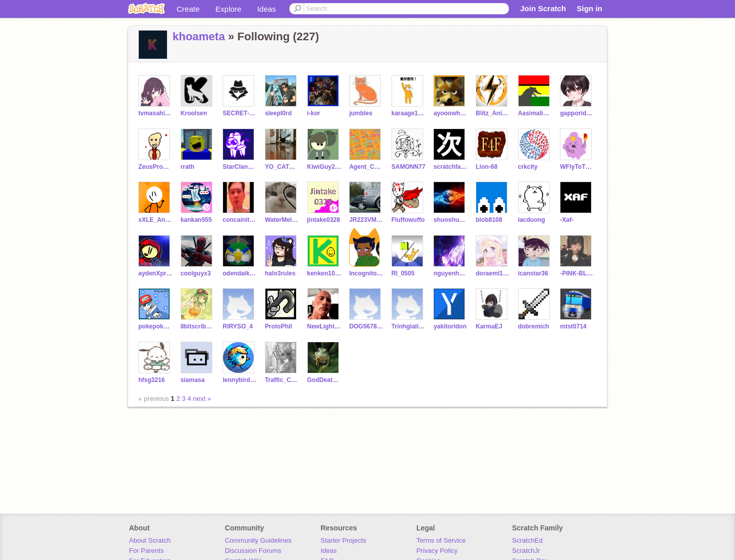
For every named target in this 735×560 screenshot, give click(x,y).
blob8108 (489, 220)
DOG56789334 (366, 326)
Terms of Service (441, 540)
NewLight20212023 (324, 326)
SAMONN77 (409, 167)
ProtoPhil (278, 326)
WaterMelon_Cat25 (282, 220)
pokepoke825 (155, 326)
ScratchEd (527, 540)
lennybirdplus (240, 380)
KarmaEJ (489, 326)
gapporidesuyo (577, 113)
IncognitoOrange (366, 273)
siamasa (193, 380)
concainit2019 (240, 220)
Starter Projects (344, 540)
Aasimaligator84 (535, 113)
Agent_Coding (366, 167)
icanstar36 (533, 273)
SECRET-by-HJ (240, 113)
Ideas (267, 9)
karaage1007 (409, 113)
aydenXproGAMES (155, 273)
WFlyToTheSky (577, 167)
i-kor (314, 113)
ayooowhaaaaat (450, 113)
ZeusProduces (155, 167)
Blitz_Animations (493, 113)
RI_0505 (403, 273)
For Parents (146, 551)
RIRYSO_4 (238, 326)
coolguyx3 (196, 273)
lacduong (532, 220)
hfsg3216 (152, 380)
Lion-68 (487, 167)
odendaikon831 (240, 273)
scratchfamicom (450, 167)
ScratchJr (526, 551)
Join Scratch (543, 8)
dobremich (534, 326)
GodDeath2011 (324, 380)
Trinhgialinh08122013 (409, 326)
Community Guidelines (258, 540)
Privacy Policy (437, 551)
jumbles (361, 113)
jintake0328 (324, 220)
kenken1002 (324, 273)
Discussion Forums (253, 551)
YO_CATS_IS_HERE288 (282, 167)
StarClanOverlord (240, 167)
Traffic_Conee (282, 380)
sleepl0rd (278, 113)
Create (188, 9)
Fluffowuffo (408, 220)
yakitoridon (450, 326)
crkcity (528, 167)
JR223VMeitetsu (366, 220)
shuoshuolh (450, 220)
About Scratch (150, 540)
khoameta (199, 36)
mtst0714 (573, 326)
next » (202, 399)
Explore (228, 9)
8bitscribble (198, 326)
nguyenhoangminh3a (450, 273)
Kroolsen (194, 113)
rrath (188, 167)
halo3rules (280, 273)
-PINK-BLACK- (577, 273)
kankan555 (196, 220)
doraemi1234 (493, 273)
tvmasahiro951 (155, 113)
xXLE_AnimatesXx (155, 220)
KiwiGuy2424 (324, 167)
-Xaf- (567, 220)
